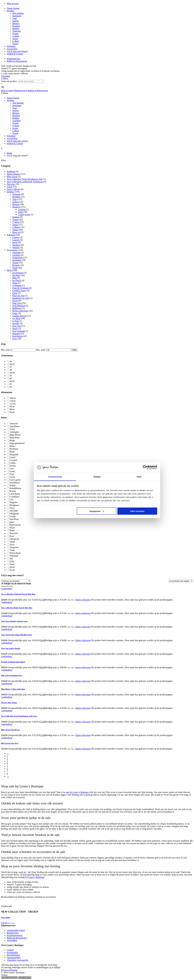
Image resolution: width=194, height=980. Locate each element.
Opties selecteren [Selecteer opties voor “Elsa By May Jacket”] (83, 708)
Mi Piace (16, 275)
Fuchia (13, 466)
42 (11, 387)
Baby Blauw (15, 435)
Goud (12, 471)
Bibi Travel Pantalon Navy (12, 675)
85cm (12, 406)
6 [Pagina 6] (7, 769)
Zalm (12, 561)
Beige (12, 440)
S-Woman (17, 285)
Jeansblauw (15, 483)
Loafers (16, 237)
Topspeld (16, 253)
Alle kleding (18, 13)
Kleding (10, 11)
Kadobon (11, 171)
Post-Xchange (19, 331)
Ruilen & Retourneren (17, 938)
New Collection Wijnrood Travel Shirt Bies (18, 594)
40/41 (12, 381)
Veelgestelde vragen (16, 930)
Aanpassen (97, 511)
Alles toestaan (137, 511)
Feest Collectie (13, 189)
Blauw (13, 446)
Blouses (16, 23)
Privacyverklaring (9, 970)
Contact (10, 950)
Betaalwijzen (13, 933)
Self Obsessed (19, 306)
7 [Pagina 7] (7, 771)
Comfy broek (24, 215)
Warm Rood (15, 553)
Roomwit (14, 533)
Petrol (12, 528)
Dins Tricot (17, 303)
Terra (12, 545)
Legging (22, 209)
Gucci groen (15, 480)
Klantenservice (13, 59)
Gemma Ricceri (19, 316)
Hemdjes (16, 197)
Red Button (18, 336)
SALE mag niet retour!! (17, 51)
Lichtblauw (15, 497)
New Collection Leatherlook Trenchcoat (25, 182)
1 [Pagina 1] (7, 756)
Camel (13, 457)
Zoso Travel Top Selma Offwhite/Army (17, 635)
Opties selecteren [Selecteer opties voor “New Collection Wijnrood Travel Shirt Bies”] (83, 600)
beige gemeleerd (17, 443)
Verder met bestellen (9, 978)
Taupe (12, 542)
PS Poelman (18, 273)
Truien (15, 44)
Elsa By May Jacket (9, 703)
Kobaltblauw (15, 488)
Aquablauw (15, 426)
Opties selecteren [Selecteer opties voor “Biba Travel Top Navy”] (83, 749)
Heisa (38, 973)
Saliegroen (14, 539)
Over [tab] (139, 477)
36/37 (12, 364)
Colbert (16, 41)
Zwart (12, 570)
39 (11, 376)
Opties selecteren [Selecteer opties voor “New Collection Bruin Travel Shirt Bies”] (83, 613)
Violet (12, 550)
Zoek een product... (10, 81)
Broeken (16, 26)
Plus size (11, 184)
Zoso (15, 339)
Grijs (12, 474)
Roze (12, 536)
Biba (14, 278)
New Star (17, 326)
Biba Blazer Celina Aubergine (13, 689)
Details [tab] (97, 477)
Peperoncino (15, 525)
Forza (15, 293)
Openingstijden (14, 958)
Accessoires (12, 49)
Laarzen (16, 240)
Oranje (13, 516)
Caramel (13, 460)
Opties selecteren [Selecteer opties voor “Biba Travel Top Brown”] (83, 735)
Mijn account (13, 3)
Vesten (15, 34)
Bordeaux (14, 449)
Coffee (13, 463)
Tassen (15, 263)
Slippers (16, 247)
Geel (12, 469)
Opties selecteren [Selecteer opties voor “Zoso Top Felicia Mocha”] (83, 654)
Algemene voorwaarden (18, 960)
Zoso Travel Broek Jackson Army (14, 621)
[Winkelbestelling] (16, 581)
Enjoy (15, 313)
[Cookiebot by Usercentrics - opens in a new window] (145, 467)
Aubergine (14, 432)
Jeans (20, 212)
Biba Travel (12, 177)
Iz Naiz (16, 321)
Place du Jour (18, 296)
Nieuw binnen (13, 8)
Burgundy (14, 454)
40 (11, 378)
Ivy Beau (16, 318)
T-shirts (16, 36)
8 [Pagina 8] (7, 774)
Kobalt (13, 485)
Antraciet (14, 424)
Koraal (13, 491)
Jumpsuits (17, 16)
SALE (10, 187)
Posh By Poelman (20, 288)
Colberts (16, 227)
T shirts (16, 222)
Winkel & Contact (15, 54)
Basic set (16, 232)
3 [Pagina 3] (7, 761)
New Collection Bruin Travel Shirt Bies (17, 608)
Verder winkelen (25, 978)
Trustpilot (6, 76)
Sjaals (15, 268)
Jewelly (16, 323)
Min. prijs (6, 350)
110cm (13, 401)
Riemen (16, 265)
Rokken (16, 28)
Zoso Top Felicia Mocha (11, 648)
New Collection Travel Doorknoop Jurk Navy (19, 716)
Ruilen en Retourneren (17, 61)
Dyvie (15, 301)
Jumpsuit (16, 194)
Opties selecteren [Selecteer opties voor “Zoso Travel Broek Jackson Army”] (83, 627)
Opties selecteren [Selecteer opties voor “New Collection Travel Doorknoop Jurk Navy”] (83, 722)
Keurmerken (12, 952)
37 (11, 367)
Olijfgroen (14, 514)
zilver (12, 567)
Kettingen (17, 260)
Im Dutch (17, 280)
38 (11, 370)
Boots (15, 242)
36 (11, 361)
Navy (12, 508)
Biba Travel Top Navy (10, 743)
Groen (12, 477)
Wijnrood (14, 556)
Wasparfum (18, 258)
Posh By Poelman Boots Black (13, 662)
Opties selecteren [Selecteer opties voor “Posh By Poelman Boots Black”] (83, 667)
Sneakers (16, 245)
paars (12, 522)
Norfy (15, 329)
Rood (12, 530)
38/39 (12, 373)
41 (11, 384)
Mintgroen (14, 505)
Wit (11, 559)
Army (12, 429)
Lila (11, 499)
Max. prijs (41, 350)
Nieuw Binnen (13, 174)
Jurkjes (16, 21)
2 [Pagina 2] (7, 759)
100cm (13, 398)
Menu (5, 79)
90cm (12, 409)
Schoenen (11, 46)
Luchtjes (16, 255)
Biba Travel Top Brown (10, 730)
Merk (9, 270)
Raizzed (16, 334)
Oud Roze (14, 519)
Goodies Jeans (19, 291)
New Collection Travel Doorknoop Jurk (25, 179)
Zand (12, 564)
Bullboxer (17, 308)
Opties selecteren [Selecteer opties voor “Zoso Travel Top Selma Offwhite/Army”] (83, 640)
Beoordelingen (13, 955)
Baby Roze (15, 438)
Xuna (15, 283)
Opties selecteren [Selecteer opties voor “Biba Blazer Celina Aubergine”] (83, 695)
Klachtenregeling (14, 935)
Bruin (12, 452)
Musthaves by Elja (21, 298)
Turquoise (14, 547)
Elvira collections (20, 311)
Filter (75, 350)
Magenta (13, 502)
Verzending (12, 940)
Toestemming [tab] (55, 477)
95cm (12, 412)
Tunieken (17, 31)
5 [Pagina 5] (7, 766)
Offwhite (14, 511)
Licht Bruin (15, 494)
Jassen (15, 39)
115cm (13, 404)
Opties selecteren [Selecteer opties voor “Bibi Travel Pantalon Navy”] (83, 681)
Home (9, 153)
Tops (15, 18)
